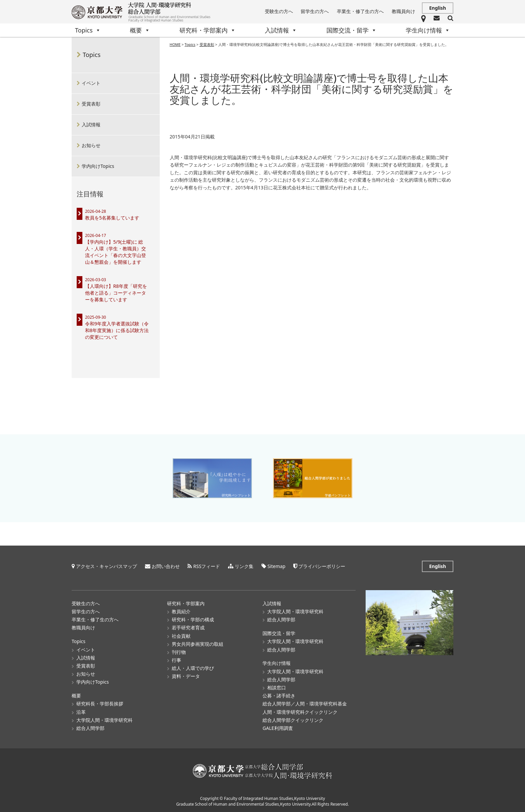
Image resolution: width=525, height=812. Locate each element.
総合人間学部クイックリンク (293, 720)
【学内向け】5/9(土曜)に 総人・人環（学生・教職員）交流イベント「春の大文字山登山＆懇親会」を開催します (116, 252)
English (438, 8)
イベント (91, 83)
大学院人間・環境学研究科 (104, 720)
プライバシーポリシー (322, 566)
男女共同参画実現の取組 (198, 644)
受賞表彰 (91, 104)
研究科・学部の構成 (193, 619)
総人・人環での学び (193, 668)
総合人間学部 (90, 728)
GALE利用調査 (278, 728)
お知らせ (91, 145)
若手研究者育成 (188, 628)
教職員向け (403, 11)
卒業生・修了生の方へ (360, 11)
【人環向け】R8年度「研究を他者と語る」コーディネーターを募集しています (116, 293)
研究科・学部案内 (208, 30)
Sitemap (277, 566)
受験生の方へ (279, 11)
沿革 (81, 712)
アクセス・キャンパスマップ (106, 566)
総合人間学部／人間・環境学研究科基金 (305, 704)
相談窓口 (277, 688)
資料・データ (186, 676)
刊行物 (179, 652)
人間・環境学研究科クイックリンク (300, 712)
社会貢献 (181, 636)
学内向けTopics (98, 166)
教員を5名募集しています (112, 218)
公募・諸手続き (279, 696)
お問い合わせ (166, 566)
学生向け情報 (428, 30)
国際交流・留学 (352, 30)
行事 (176, 660)
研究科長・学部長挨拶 (100, 704)
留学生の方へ (315, 11)
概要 (140, 30)
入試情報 (281, 30)
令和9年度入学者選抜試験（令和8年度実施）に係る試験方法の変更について (117, 330)
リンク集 (244, 566)
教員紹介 (181, 611)
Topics (88, 30)
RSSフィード (207, 566)
